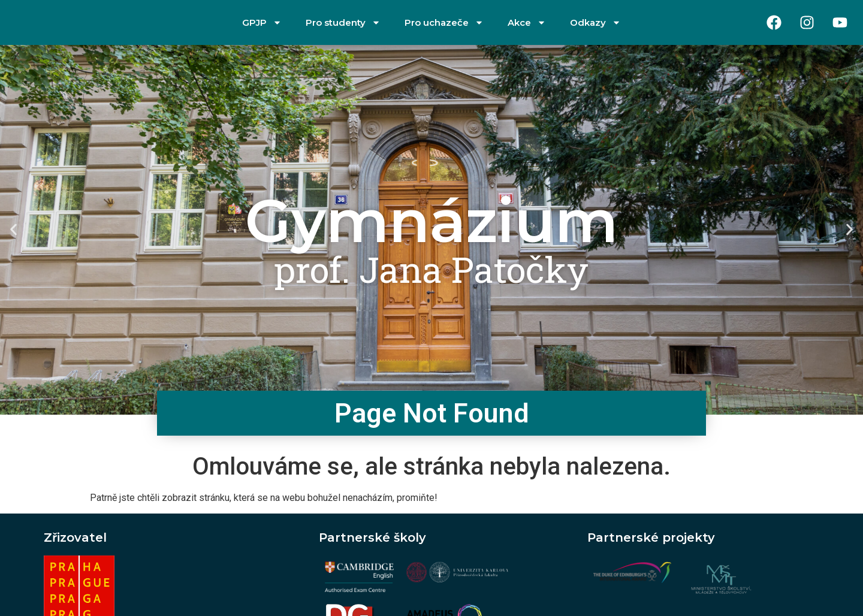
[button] (13, 230)
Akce (527, 22)
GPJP (262, 22)
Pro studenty (343, 22)
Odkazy (595, 22)
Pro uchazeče (444, 22)
